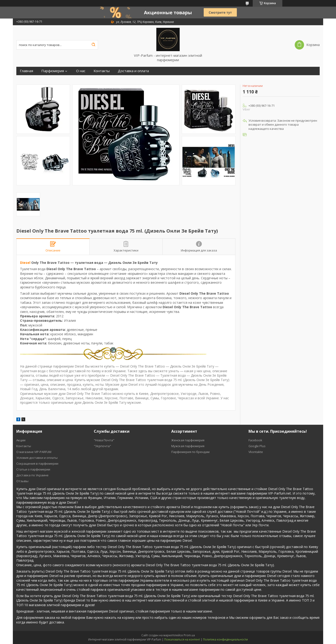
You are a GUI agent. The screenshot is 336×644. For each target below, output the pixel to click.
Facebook (255, 440)
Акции (21, 440)
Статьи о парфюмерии (33, 469)
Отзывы (22, 481)
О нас (81, 71)
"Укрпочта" (102, 446)
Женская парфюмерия (188, 440)
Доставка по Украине (32, 475)
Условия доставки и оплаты (37, 458)
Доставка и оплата (133, 71)
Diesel (25, 263)
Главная (26, 71)
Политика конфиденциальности (225, 639)
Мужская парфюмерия (188, 446)
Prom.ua (189, 635)
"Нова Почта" (104, 440)
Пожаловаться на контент (182, 639)
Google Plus (257, 446)
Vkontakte (256, 452)
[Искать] (93, 45)
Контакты (102, 71)
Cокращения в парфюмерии (37, 464)
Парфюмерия (53, 71)
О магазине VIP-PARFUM (34, 452)
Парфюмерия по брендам (190, 452)
